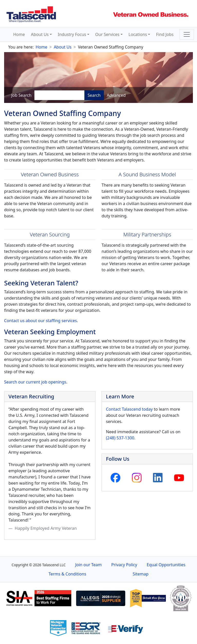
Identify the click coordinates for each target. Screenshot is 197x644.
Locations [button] (138, 34)
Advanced (116, 95)
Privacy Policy (124, 565)
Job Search (21, 95)
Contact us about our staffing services (41, 321)
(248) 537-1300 (120, 438)
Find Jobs (165, 34)
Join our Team (88, 565)
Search (94, 95)
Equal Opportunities (166, 565)
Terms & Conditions (67, 574)
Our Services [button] (107, 34)
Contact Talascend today (129, 409)
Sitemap (141, 574)
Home (19, 34)
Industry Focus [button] (72, 34)
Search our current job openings (35, 382)
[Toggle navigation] (187, 34)
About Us (63, 47)
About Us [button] (40, 34)
